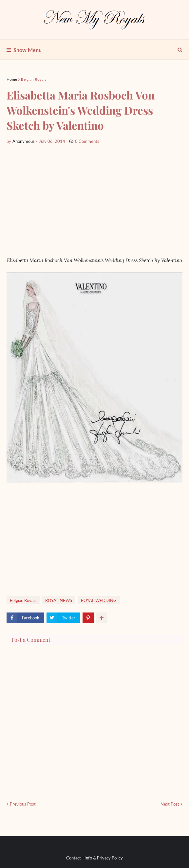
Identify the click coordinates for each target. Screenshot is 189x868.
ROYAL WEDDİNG (99, 600)
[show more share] (102, 618)
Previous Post (23, 804)
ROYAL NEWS (59, 600)
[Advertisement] (94, 201)
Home (12, 79)
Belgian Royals (34, 79)
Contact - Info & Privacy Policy (94, 858)
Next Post (170, 804)
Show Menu (28, 50)
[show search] (180, 50)
